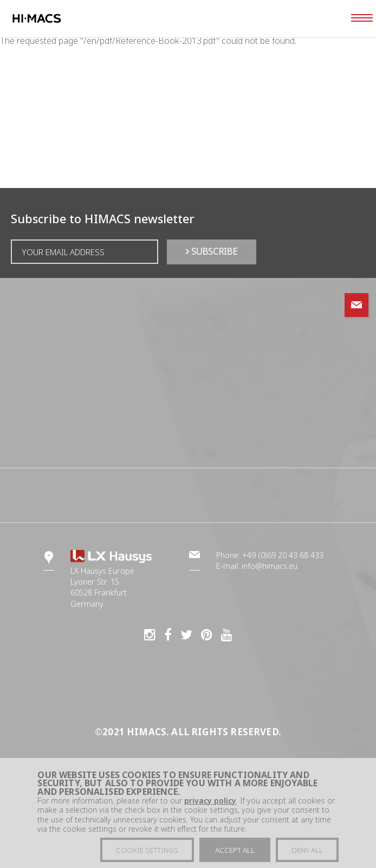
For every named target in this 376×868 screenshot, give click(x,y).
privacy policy (210, 804)
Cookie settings (147, 853)
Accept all (235, 853)
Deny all (307, 853)
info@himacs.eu (270, 566)
